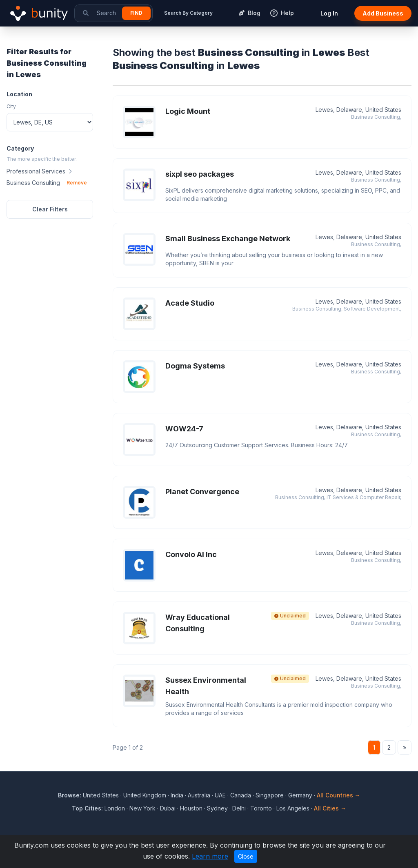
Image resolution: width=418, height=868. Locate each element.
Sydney (217, 808)
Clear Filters (50, 209)
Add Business (383, 13)
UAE (220, 795)
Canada (241, 795)
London (115, 808)
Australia (199, 795)
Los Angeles (293, 808)
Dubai (168, 808)
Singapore (270, 795)
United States (101, 795)
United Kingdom (145, 795)
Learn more (210, 856)
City (11, 106)
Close (246, 856)
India (177, 795)
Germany (300, 795)
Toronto (261, 808)
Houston (191, 808)
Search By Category (188, 13)
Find (136, 13)
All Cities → (330, 808)
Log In (329, 13)
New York (142, 808)
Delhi (239, 808)
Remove (77, 183)
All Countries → (339, 795)
